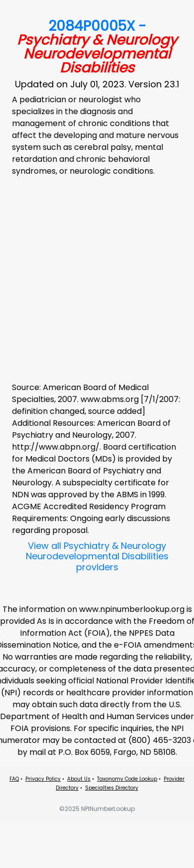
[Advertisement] (93, 278)
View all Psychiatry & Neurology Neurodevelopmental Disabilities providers (97, 556)
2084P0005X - (97, 47)
